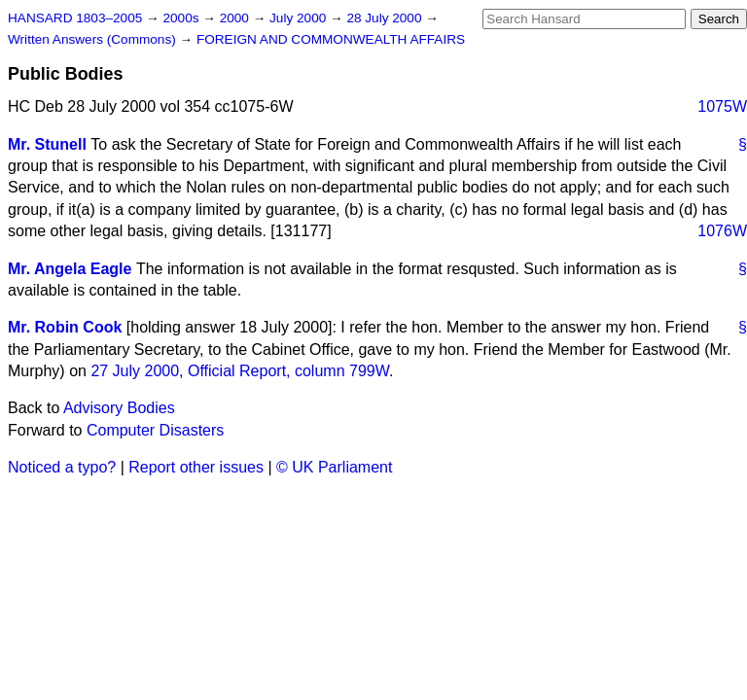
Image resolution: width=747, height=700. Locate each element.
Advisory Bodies (119, 408)
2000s (182, 18)
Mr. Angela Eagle (70, 269)
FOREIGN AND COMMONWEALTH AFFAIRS (331, 39)
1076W (722, 231)
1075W (722, 106)
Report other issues (196, 467)
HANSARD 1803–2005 (75, 18)
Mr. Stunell (47, 144)
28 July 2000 (386, 18)
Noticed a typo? (62, 467)
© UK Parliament (334, 467)
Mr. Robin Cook (65, 327)
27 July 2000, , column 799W (240, 371)
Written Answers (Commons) (94, 39)
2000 (236, 18)
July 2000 (300, 18)
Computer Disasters (155, 430)
